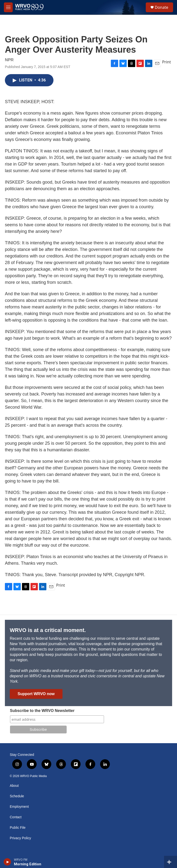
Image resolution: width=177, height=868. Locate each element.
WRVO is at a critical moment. (48, 630)
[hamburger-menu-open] (8, 7)
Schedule (17, 796)
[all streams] (171, 862)
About (14, 786)
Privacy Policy (20, 838)
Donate (161, 7)
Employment (19, 807)
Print (167, 62)
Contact (16, 817)
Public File (18, 828)
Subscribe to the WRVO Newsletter (42, 711)
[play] (7, 862)
